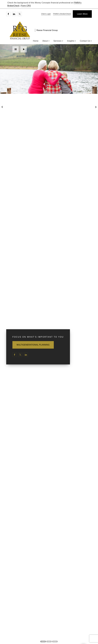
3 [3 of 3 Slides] (55, 642)
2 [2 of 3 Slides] (49, 642)
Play (24, 49)
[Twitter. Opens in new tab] (20, 14)
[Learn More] (82, 14)
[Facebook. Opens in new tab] (8, 14)
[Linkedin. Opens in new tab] (14, 14)
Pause (16, 49)
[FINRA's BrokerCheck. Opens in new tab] (61, 14)
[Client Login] (46, 14)
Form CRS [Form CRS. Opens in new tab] (26, 6)
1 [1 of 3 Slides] (43, 641)
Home (36, 41)
